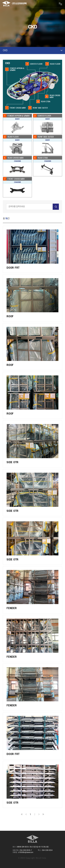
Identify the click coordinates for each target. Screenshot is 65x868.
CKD (5, 50)
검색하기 (56, 207)
